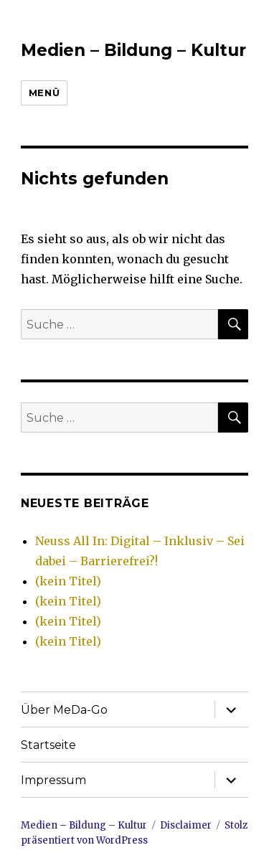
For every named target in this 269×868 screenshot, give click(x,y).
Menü (44, 93)
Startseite (48, 745)
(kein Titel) (68, 581)
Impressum (53, 780)
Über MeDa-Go (64, 710)
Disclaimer (186, 825)
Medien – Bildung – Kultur (133, 50)
